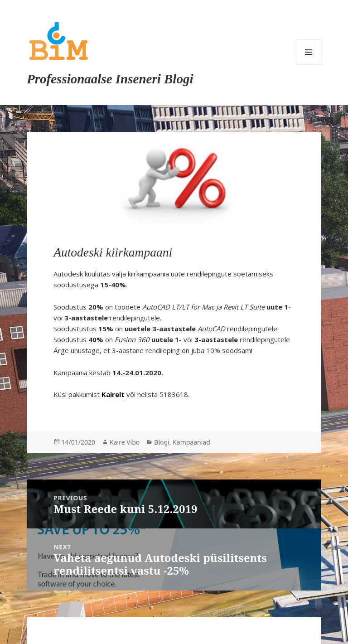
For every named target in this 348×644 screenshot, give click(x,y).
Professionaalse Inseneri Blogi (110, 79)
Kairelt (113, 394)
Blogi (162, 442)
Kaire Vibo (125, 442)
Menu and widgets (309, 52)
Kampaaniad (191, 442)
